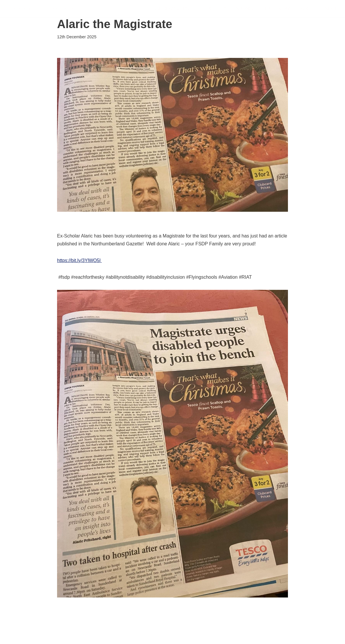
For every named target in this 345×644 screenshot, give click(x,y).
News (285, 9)
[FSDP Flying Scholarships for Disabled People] (40, 9)
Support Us (212, 9)
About (309, 9)
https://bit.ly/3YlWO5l (79, 260)
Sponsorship (253, 9)
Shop (331, 9)
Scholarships (171, 9)
